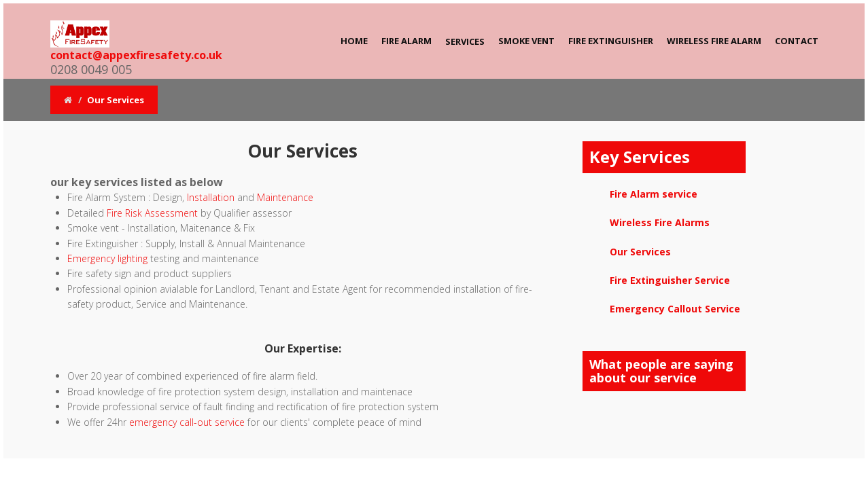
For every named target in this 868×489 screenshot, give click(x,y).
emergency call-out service (187, 422)
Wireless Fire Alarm (714, 41)
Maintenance (285, 197)
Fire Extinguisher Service (670, 280)
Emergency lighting (107, 258)
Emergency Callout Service (675, 309)
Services (465, 41)
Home (354, 41)
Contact (797, 41)
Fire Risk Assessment (151, 213)
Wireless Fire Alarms (660, 222)
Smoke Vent (526, 41)
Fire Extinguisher (611, 41)
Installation (211, 197)
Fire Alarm (406, 41)
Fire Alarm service (654, 194)
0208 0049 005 (91, 69)
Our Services (640, 252)
